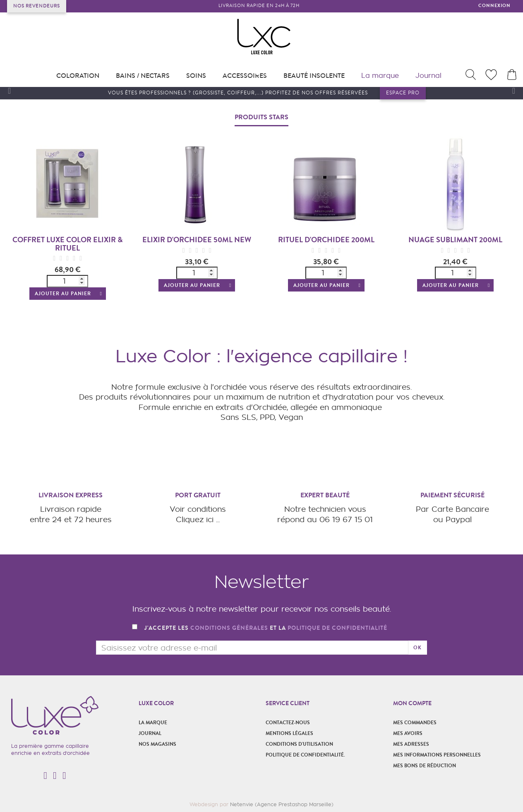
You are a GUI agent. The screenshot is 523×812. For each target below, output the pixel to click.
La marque (153, 723)
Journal (150, 733)
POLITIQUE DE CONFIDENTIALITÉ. (305, 755)
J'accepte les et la (266, 628)
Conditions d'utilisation (299, 744)
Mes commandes (415, 723)
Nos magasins (157, 744)
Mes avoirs (408, 733)
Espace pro (403, 93)
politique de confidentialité (337, 628)
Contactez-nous (288, 723)
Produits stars (261, 117)
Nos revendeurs (37, 6)
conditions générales (229, 628)
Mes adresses (411, 744)
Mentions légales (289, 733)
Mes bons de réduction (425, 766)
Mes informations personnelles (437, 755)
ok (417, 648)
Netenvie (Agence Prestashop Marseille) (282, 804)
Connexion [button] (494, 6)
